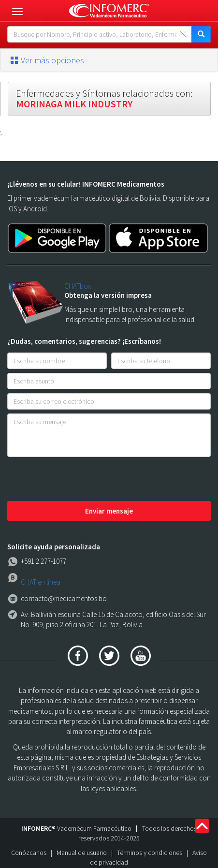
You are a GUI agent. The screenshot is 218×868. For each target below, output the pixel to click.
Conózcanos (29, 853)
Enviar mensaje (109, 511)
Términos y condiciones (150, 853)
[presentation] (81, 480)
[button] (109, 60)
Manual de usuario (82, 853)
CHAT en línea (41, 582)
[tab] (109, 60)
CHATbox (78, 286)
